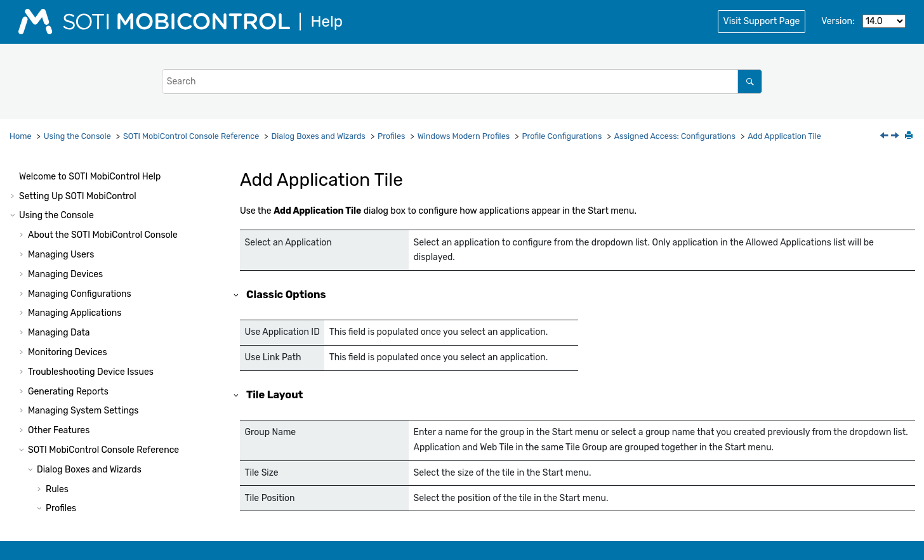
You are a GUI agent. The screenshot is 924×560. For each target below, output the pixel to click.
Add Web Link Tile (117, 327)
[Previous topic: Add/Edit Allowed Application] (885, 137)
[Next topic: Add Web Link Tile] (896, 137)
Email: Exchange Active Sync (132, 405)
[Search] (750, 81)
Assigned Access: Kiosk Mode (133, 249)
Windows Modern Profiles (464, 136)
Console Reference (191, 136)
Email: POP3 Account (115, 444)
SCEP (84, 190)
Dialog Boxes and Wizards (319, 136)
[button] (67, 171)
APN (81, 463)
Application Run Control (121, 210)
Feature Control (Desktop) (126, 366)
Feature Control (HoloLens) (128, 385)
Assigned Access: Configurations (675, 136)
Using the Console (77, 136)
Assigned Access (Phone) (124, 229)
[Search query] (462, 81)
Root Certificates (107, 171)
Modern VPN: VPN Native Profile (137, 483)
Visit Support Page (762, 21)
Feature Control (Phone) (122, 347)
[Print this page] (910, 136)
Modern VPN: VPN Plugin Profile (137, 503)
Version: (838, 21)
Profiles (391, 136)
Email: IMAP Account (115, 425)
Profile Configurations (562, 136)
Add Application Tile (784, 136)
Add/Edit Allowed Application (142, 288)
